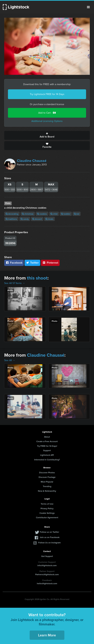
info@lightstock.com (47, 565)
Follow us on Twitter (49, 532)
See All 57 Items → (15, 283)
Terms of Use (47, 504)
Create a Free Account (47, 441)
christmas (28, 214)
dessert (37, 219)
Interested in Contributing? (47, 460)
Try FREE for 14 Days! (47, 446)
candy (25, 219)
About (47, 437)
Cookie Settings (47, 513)
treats (49, 219)
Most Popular (47, 482)
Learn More (47, 635)
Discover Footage (47, 477)
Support (47, 450)
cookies (42, 214)
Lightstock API (47, 455)
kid (77, 214)
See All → (10, 360)
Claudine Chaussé (32, 161)
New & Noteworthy (47, 491)
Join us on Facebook (50, 537)
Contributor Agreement (47, 517)
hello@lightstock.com (47, 583)
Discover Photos (47, 472)
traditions (11, 219)
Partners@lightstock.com (47, 574)
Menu (88, 7)
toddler (66, 214)
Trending (47, 486)
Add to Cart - (47, 113)
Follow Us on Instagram (49, 543)
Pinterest (50, 263)
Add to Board (47, 135)
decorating (12, 214)
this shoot (37, 278)
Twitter (32, 263)
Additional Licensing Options (47, 121)
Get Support (47, 556)
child (54, 214)
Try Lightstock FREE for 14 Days (47, 94)
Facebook (14, 263)
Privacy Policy (47, 508)
